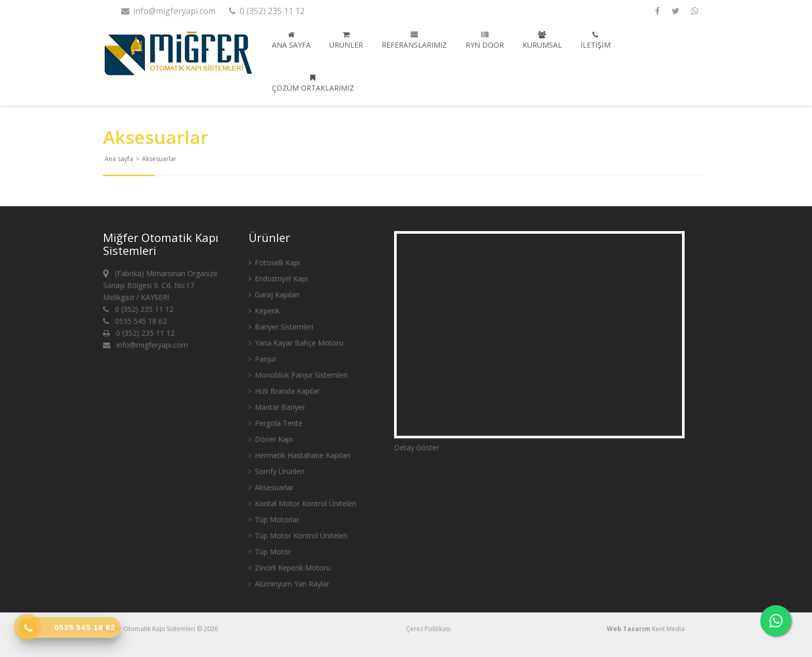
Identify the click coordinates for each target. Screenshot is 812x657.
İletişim (596, 40)
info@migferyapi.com (168, 11)
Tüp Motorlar (274, 519)
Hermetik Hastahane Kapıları (299, 455)
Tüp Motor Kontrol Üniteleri (298, 535)
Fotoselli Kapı (274, 262)
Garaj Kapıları (274, 295)
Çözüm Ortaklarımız (313, 83)
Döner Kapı (271, 439)
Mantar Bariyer (277, 407)
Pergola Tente (275, 423)
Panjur (263, 359)
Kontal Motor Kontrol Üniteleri (302, 503)
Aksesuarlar (271, 487)
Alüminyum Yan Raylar (289, 584)
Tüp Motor (270, 552)
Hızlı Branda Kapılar (284, 391)
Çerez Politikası (428, 629)
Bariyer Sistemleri (281, 327)
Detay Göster (417, 447)
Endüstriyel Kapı (278, 278)
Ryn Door (485, 40)
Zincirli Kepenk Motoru (289, 568)
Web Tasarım (629, 629)
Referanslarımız (414, 40)
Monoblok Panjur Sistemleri (298, 375)
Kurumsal (542, 40)
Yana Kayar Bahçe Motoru (296, 343)
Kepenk (264, 311)
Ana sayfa (291, 40)
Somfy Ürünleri (277, 471)
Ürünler (346, 40)
